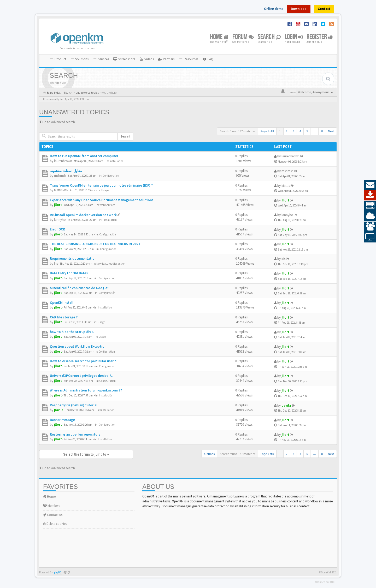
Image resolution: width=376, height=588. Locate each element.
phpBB (58, 572)
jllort (58, 205)
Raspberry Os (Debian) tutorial (74, 405)
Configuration (111, 176)
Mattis (58, 190)
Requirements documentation (73, 259)
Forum (243, 37)
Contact (324, 9)
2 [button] (287, 131)
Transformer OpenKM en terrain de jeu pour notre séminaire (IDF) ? (101, 185)
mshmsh (60, 176)
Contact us (53, 515)
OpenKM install (62, 303)
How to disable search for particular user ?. (83, 361)
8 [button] (322, 131)
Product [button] (58, 59)
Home (219, 37)
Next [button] (331, 131)
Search (269, 37)
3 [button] (293, 131)
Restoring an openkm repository (75, 434)
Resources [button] (188, 59)
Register (320, 37)
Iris (56, 263)
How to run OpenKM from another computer (84, 156)
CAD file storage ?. (64, 317)
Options (209, 454)
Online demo (274, 9)
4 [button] (300, 131)
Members (52, 506)
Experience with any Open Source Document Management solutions (102, 200)
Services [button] (101, 59)
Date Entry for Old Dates (69, 273)
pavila (59, 410)
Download (299, 9)
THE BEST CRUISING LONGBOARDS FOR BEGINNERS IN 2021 (95, 244)
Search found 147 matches (238, 131)
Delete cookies (55, 524)
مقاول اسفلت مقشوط (66, 171)
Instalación (106, 395)
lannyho (60, 220)
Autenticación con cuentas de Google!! (80, 288)
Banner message (62, 420)
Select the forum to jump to (86, 454)
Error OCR (57, 229)
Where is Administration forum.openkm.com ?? (86, 390)
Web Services (107, 205)
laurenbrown (63, 161)
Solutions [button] (80, 59)
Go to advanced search (59, 122)
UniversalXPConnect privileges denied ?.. (81, 376)
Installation (116, 161)
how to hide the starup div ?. (72, 332)
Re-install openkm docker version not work (83, 215)
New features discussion (111, 264)
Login (294, 37)
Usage (105, 190)
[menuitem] (124, 59)
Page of (267, 131)
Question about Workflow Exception (78, 346)
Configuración (108, 234)
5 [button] (307, 131)
